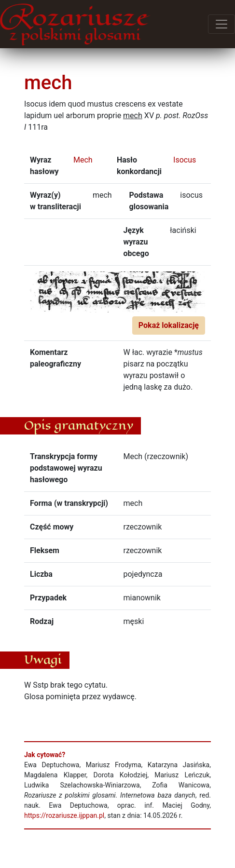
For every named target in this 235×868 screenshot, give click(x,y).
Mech (83, 160)
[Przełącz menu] (221, 24)
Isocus (185, 160)
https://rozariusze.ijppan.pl (64, 815)
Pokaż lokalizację (169, 325)
